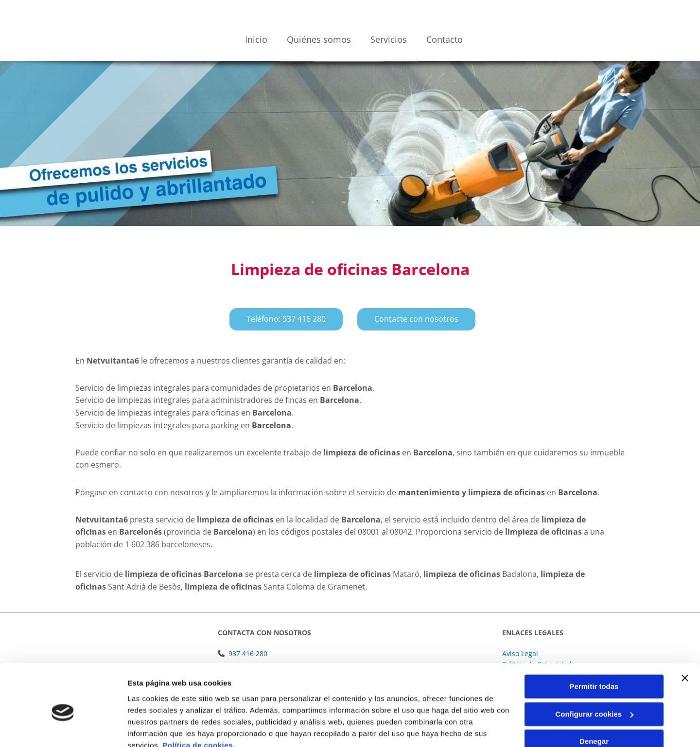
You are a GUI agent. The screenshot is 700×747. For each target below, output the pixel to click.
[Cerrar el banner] (685, 634)
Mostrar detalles (156, 728)
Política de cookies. (199, 701)
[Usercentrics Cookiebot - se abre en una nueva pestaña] (63, 728)
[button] (286, 319)
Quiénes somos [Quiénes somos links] (319, 39)
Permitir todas (594, 643)
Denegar (594, 698)
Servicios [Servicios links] (389, 39)
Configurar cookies (594, 670)
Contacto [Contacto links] (445, 39)
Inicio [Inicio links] (256, 39)
